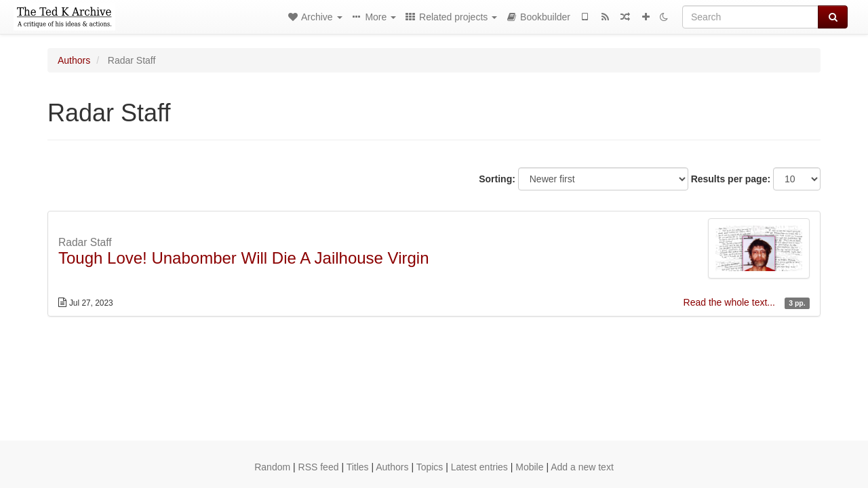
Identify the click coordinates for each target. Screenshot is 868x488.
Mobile (529, 467)
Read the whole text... (731, 302)
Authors (74, 60)
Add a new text (582, 467)
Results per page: (731, 179)
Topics (430, 467)
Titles (358, 467)
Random (272, 467)
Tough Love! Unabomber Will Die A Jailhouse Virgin (244, 258)
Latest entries (479, 467)
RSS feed (319, 467)
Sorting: (497, 179)
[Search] (750, 17)
